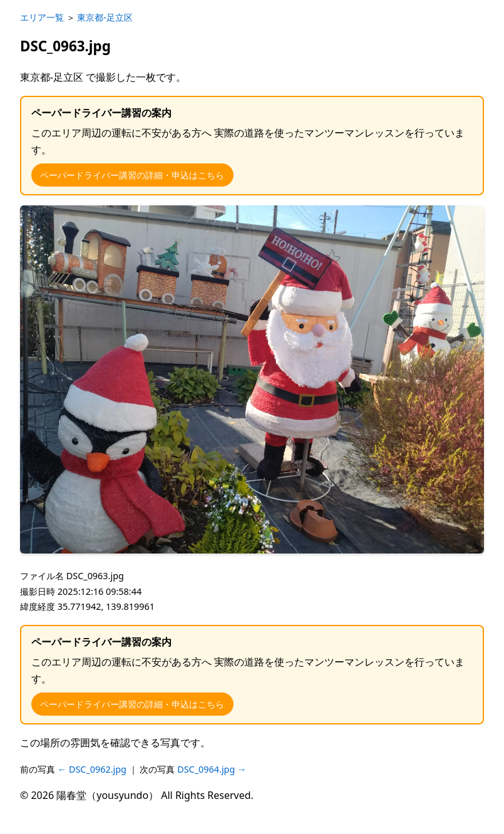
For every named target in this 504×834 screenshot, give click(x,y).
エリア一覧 (42, 17)
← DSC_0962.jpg (93, 769)
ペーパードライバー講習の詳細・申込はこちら (132, 175)
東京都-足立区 (105, 17)
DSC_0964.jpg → (212, 769)
